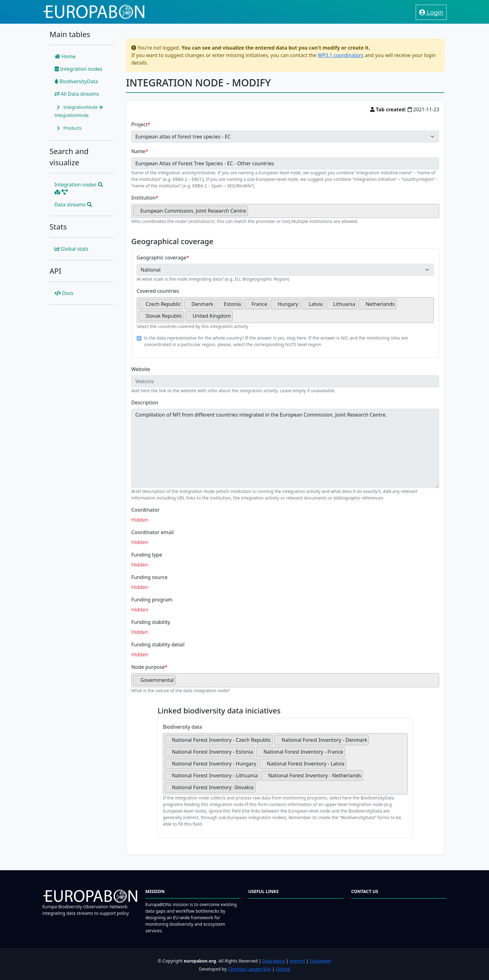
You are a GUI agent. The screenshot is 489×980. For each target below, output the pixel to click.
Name (138, 151)
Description (145, 403)
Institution (143, 198)
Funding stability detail (158, 644)
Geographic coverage (161, 258)
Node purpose (148, 667)
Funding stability (151, 622)
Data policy (274, 961)
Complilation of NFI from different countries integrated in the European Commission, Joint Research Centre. (285, 448)
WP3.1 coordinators (341, 55)
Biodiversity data (182, 727)
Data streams (73, 205)
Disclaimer (320, 961)
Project (139, 124)
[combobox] (285, 211)
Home (65, 56)
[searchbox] (251, 213)
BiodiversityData (76, 81)
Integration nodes (78, 69)
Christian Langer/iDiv (249, 969)
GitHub (283, 969)
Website (141, 369)
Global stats (72, 249)
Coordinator (145, 510)
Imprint (298, 961)
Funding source (149, 577)
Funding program (152, 600)
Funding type (147, 555)
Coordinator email (153, 532)
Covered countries (158, 291)
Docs (64, 293)
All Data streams (77, 94)
